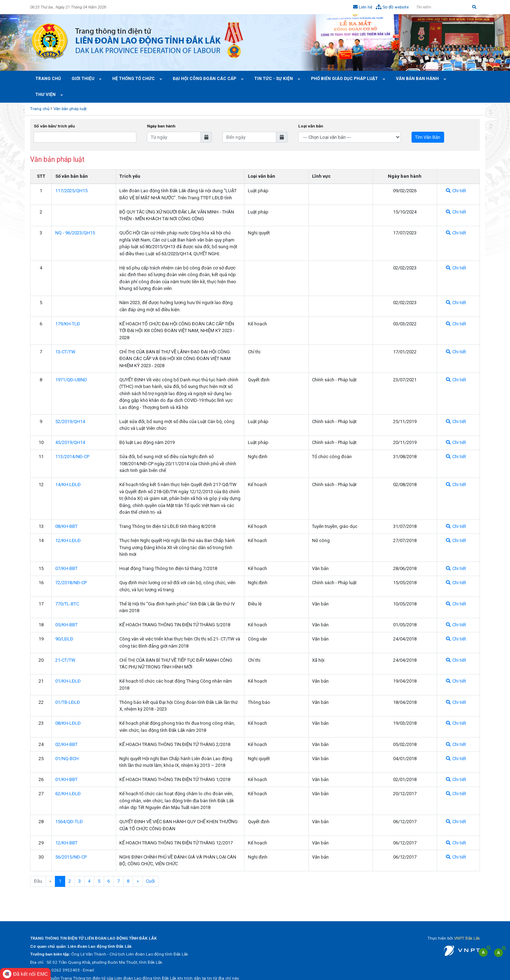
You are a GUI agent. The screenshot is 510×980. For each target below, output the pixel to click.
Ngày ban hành (161, 126)
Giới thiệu (83, 79)
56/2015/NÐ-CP (71, 857)
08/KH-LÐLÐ (68, 723)
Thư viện (46, 95)
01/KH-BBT (66, 779)
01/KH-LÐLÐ (68, 681)
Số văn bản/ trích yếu (54, 126)
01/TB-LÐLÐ (68, 702)
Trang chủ (48, 79)
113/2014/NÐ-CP (72, 457)
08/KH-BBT (66, 526)
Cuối (150, 881)
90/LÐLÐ (64, 639)
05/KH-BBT (66, 625)
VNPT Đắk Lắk (467, 938)
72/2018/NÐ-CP (71, 583)
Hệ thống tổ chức (134, 79)
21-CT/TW (65, 660)
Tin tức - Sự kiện (274, 79)
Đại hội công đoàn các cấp (205, 79)
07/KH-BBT (66, 568)
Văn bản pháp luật (70, 109)
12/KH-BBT (66, 843)
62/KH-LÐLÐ (68, 794)
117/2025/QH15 (71, 191)
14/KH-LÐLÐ (68, 485)
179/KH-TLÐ (68, 324)
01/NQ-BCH (67, 759)
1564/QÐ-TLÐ (69, 822)
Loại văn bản (311, 126)
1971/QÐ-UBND (71, 380)
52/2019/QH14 (70, 421)
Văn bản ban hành (418, 79)
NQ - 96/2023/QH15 (75, 233)
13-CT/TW (65, 352)
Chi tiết (456, 191)
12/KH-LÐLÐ (68, 540)
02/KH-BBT (66, 744)
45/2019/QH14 (70, 442)
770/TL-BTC (67, 604)
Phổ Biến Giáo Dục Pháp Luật (345, 79)
